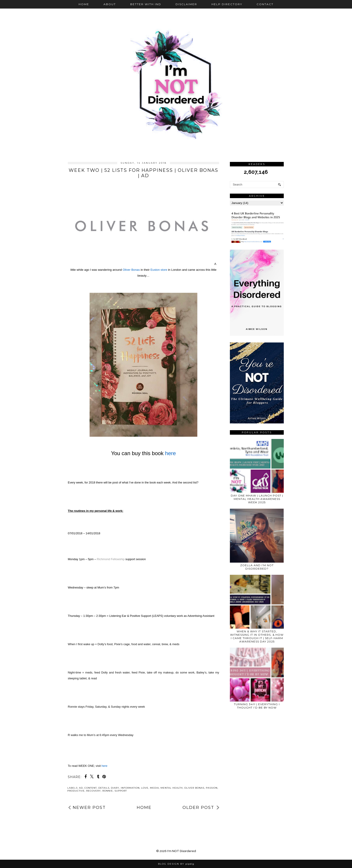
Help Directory (227, 4)
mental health (172, 788)
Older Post (198, 808)
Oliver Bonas (194, 788)
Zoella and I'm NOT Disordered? (257, 567)
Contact (265, 4)
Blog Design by (176, 864)
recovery (93, 791)
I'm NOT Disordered (182, 851)
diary (115, 788)
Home (84, 4)
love (145, 788)
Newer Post (89, 808)
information (130, 788)
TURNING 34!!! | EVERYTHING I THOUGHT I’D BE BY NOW (257, 706)
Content (91, 788)
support (121, 791)
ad (81, 788)
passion (212, 788)
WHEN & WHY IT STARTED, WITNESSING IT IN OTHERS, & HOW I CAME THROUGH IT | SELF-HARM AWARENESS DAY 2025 (257, 636)
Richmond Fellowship (111, 559)
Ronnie (108, 791)
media (154, 788)
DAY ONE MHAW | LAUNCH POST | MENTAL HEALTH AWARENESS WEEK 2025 (257, 499)
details (104, 788)
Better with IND (146, 4)
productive (76, 791)
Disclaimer (186, 4)
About (110, 4)
